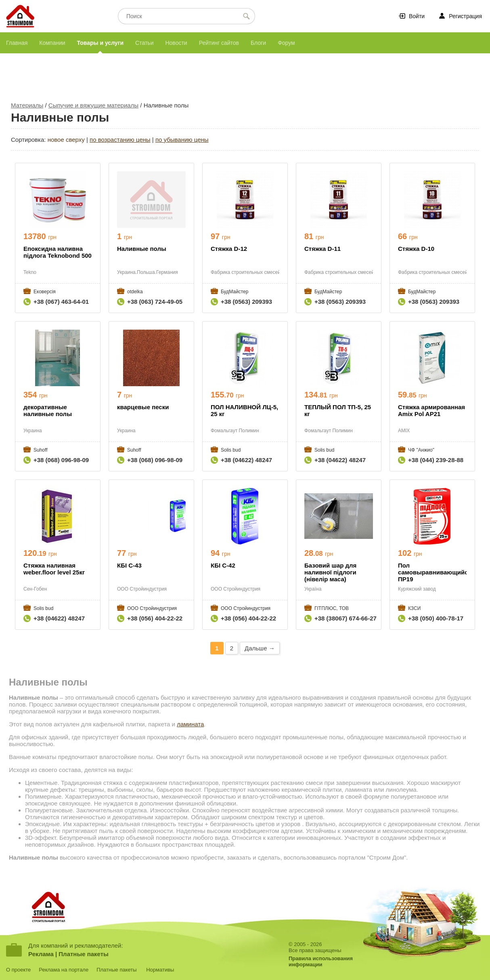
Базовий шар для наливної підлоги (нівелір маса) (330, 572)
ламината (190, 724)
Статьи (144, 43)
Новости (176, 43)
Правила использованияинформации (321, 961)
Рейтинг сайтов (219, 43)
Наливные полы (142, 249)
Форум (286, 43)
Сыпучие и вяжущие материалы (93, 105)
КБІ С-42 (223, 565)
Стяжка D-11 (322, 249)
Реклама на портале (64, 970)
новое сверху (66, 140)
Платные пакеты (84, 954)
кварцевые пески (143, 407)
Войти (417, 16)
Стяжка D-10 (416, 249)
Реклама (41, 954)
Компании (52, 43)
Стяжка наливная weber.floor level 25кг (54, 569)
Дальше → (260, 648)
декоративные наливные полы (48, 410)
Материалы (27, 105)
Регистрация (465, 16)
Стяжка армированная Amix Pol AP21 (431, 410)
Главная (17, 43)
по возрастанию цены (120, 140)
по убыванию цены (182, 140)
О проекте (18, 970)
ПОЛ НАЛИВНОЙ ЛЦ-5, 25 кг (244, 410)
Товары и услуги (100, 43)
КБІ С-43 (129, 565)
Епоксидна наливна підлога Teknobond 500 (58, 252)
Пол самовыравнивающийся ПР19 (432, 572)
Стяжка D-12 (229, 249)
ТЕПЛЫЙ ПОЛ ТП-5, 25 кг (338, 410)
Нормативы (160, 970)
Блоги (258, 43)
